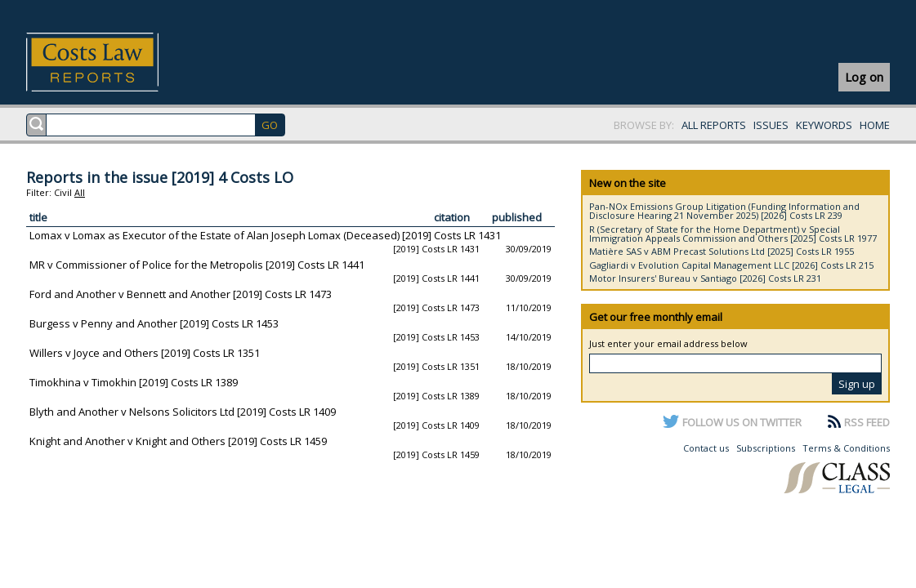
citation (452, 217)
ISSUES (771, 125)
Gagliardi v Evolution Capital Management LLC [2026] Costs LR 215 (731, 265)
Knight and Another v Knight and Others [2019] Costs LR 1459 (178, 441)
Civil (63, 192)
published (517, 217)
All (80, 192)
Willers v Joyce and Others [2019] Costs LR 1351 (145, 353)
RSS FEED (867, 422)
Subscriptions (766, 448)
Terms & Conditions (846, 448)
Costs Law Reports (112, 62)
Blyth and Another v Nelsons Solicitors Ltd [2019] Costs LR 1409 (183, 412)
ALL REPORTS (714, 125)
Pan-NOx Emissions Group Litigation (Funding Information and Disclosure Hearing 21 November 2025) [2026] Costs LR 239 (724, 211)
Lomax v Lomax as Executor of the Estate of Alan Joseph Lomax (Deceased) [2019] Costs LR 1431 (265, 235)
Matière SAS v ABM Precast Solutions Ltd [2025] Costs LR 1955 (722, 251)
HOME (875, 125)
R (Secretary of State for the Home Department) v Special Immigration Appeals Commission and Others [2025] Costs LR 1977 (733, 234)
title (38, 217)
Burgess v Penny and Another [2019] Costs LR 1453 (154, 323)
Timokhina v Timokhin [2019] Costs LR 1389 (134, 382)
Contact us (706, 448)
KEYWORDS (824, 125)
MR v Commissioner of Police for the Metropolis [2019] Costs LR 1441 (197, 265)
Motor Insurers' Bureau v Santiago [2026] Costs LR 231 (705, 278)
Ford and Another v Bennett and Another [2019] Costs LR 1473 (181, 294)
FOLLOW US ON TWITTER (742, 422)
